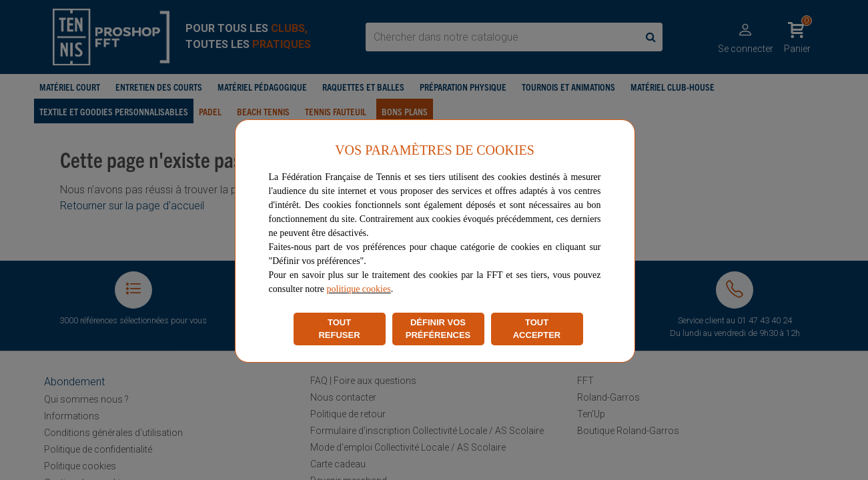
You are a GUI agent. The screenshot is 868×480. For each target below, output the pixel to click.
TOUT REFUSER (339, 329)
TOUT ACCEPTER (537, 329)
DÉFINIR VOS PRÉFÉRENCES (438, 329)
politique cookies (359, 289)
